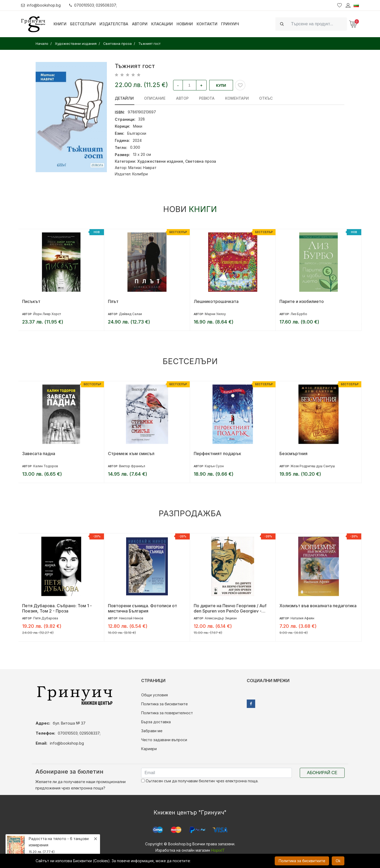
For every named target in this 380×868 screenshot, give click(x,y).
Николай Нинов (131, 618)
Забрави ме (152, 731)
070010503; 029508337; (93, 5)
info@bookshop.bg (41, 5)
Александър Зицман (221, 618)
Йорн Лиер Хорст (47, 314)
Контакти (207, 24)
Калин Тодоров (46, 466)
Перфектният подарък (217, 454)
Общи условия (155, 695)
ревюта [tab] (206, 98)
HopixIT (218, 850)
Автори (140, 24)
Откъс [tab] (264, 98)
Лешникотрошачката (216, 301)
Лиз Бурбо (299, 314)
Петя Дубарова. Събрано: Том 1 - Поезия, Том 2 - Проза (57, 608)
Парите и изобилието (302, 301)
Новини (185, 24)
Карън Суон (214, 466)
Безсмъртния (293, 454)
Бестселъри (83, 24)
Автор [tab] (182, 98)
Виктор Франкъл (132, 466)
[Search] (317, 24)
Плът (113, 301)
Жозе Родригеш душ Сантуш (313, 466)
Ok (338, 861)
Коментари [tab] (235, 98)
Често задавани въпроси (164, 740)
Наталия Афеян (302, 618)
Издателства (114, 24)
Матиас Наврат (142, 168)
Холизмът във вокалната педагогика (318, 606)
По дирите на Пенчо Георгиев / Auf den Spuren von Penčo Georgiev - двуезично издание (230, 608)
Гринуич (230, 24)
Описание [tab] (155, 98)
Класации (162, 24)
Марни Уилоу (215, 314)
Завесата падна (39, 454)
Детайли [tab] (124, 98)
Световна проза (201, 161)
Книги (60, 24)
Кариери (149, 749)
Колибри (140, 174)
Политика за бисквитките (164, 704)
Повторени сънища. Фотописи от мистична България (142, 608)
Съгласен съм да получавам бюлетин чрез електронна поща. (200, 781)
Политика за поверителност (167, 713)
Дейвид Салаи (130, 314)
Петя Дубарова (46, 618)
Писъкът (31, 301)
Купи (221, 85)
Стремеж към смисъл (131, 454)
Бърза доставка (156, 722)
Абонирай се (322, 773)
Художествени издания (160, 161)
